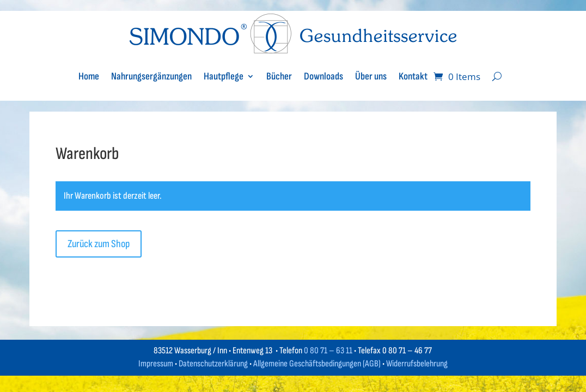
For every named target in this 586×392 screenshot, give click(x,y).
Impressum (156, 364)
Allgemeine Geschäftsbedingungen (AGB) (317, 364)
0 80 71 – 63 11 (328, 351)
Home (89, 76)
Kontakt (413, 76)
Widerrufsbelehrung (417, 364)
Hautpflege (224, 76)
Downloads (323, 76)
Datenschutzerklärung (213, 364)
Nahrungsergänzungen (151, 76)
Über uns (371, 76)
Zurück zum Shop (99, 244)
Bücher (279, 76)
